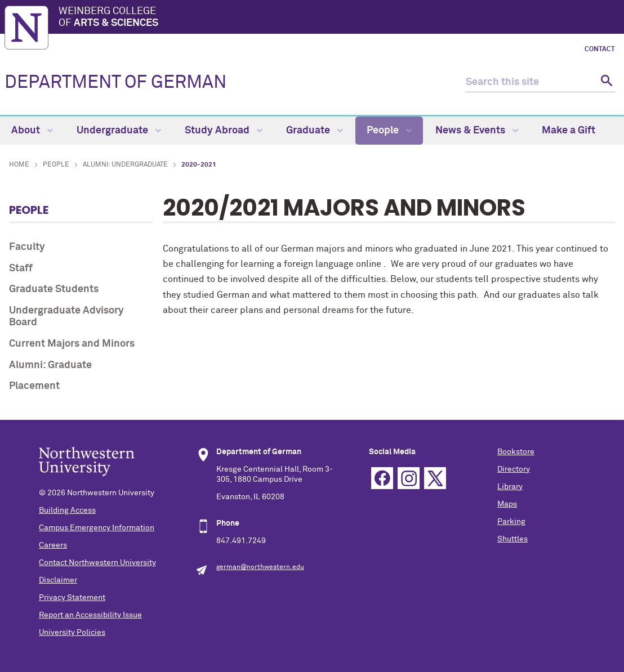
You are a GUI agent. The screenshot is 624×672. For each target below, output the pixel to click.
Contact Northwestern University (97, 563)
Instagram (409, 478)
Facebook (382, 478)
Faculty (27, 247)
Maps (507, 504)
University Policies (72, 633)
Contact (600, 50)
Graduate (315, 131)
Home (19, 165)
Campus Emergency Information (97, 528)
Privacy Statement (72, 598)
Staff (21, 268)
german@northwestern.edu (260, 567)
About (32, 131)
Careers (53, 545)
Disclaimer (58, 580)
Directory (514, 469)
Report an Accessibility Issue (90, 615)
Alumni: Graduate (50, 365)
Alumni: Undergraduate (125, 165)
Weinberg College (339, 18)
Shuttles (512, 539)
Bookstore (516, 452)
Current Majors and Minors (72, 344)
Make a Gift (569, 131)
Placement (34, 386)
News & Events (477, 131)
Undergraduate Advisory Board (66, 317)
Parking (511, 522)
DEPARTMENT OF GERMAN (115, 83)
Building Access (67, 510)
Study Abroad (224, 131)
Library (510, 487)
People (389, 131)
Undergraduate (119, 131)
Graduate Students (54, 289)
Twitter (435, 478)
